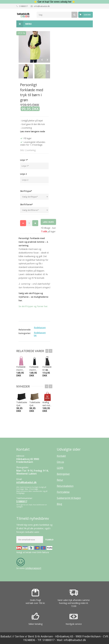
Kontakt (61, 456)
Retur (60, 480)
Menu (24, 24)
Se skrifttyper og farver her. (33, 306)
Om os (60, 462)
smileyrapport (33, 568)
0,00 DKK (87, 15)
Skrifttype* (26, 191)
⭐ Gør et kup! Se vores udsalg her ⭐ (55, 2)
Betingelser (63, 474)
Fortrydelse (63, 492)
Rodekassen (40, 327)
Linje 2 (23, 174)
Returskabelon (65, 486)
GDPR (60, 468)
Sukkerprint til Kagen (69, 498)
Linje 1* (24, 160)
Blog (59, 504)
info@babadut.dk (42, 6)
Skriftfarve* (26, 204)
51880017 (23, 6)
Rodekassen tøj (40, 334)
